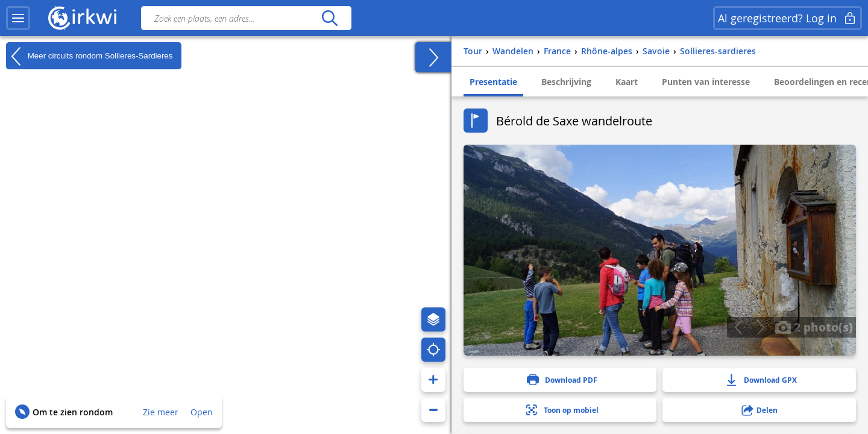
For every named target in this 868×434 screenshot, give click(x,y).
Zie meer (161, 412)
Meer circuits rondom (89, 56)
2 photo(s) (814, 327)
